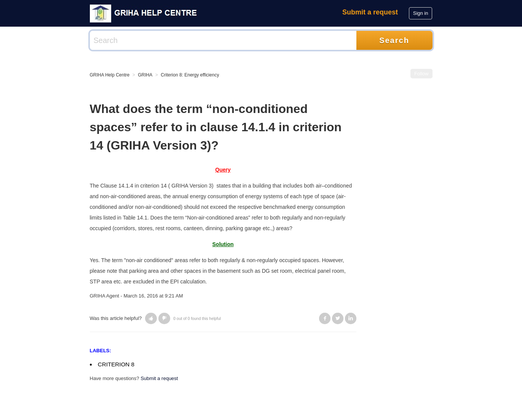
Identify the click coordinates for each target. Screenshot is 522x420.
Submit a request (370, 12)
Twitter (338, 318)
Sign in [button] (421, 13)
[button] (151, 318)
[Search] (223, 40)
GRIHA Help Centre (110, 75)
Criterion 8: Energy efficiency (190, 75)
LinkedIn (351, 318)
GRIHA (145, 75)
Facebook (325, 318)
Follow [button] (421, 74)
